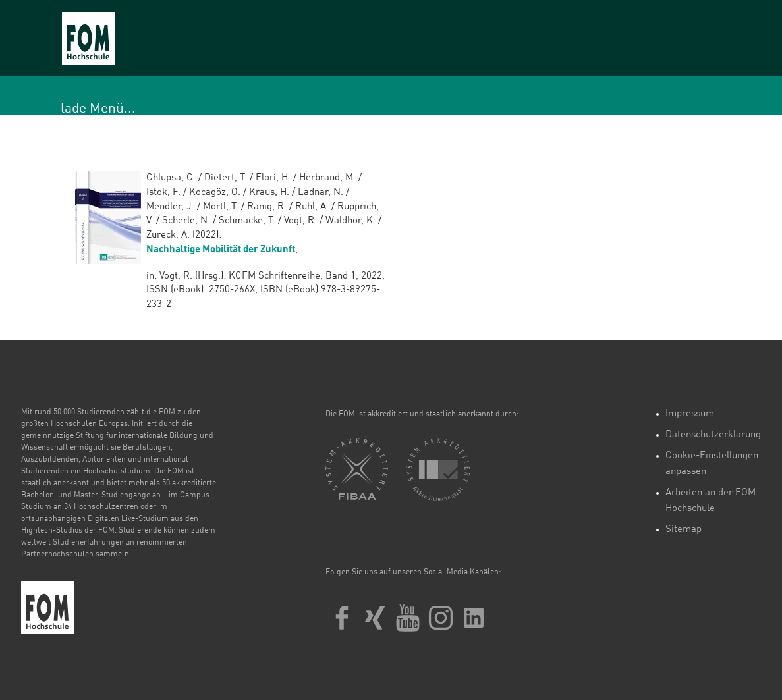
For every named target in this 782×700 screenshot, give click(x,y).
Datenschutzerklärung (713, 435)
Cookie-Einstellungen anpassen (712, 464)
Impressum (690, 414)
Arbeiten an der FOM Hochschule (711, 501)
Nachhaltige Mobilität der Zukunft (221, 250)
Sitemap (684, 530)
